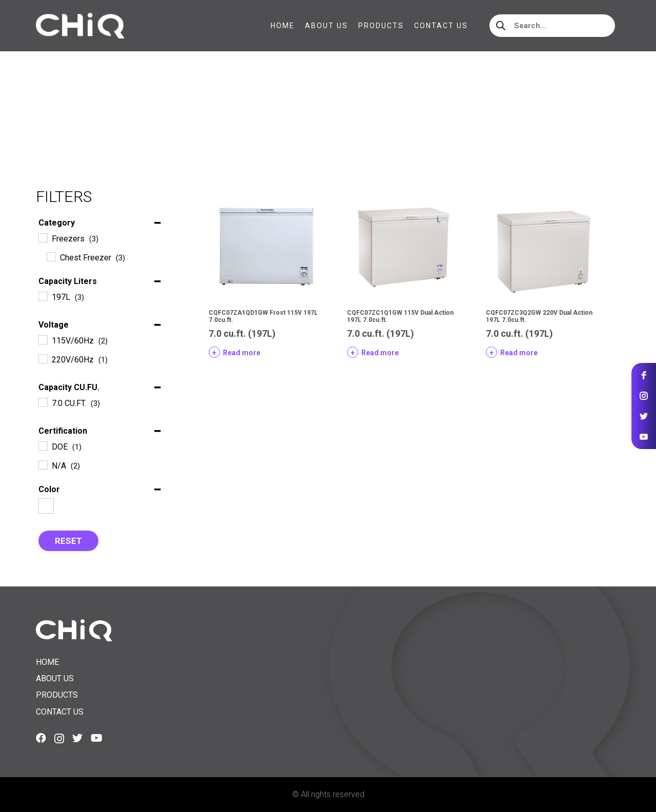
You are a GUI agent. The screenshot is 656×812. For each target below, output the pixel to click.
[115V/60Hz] (43, 339)
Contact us (60, 712)
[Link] (80, 26)
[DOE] (43, 445)
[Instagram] (59, 739)
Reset (68, 541)
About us (55, 678)
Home (47, 118)
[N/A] (43, 464)
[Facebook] (41, 738)
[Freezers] (43, 237)
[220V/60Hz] (43, 358)
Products (57, 695)
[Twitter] (77, 738)
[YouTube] (97, 738)
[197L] (43, 296)
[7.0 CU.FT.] (43, 402)
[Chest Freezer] (51, 256)
